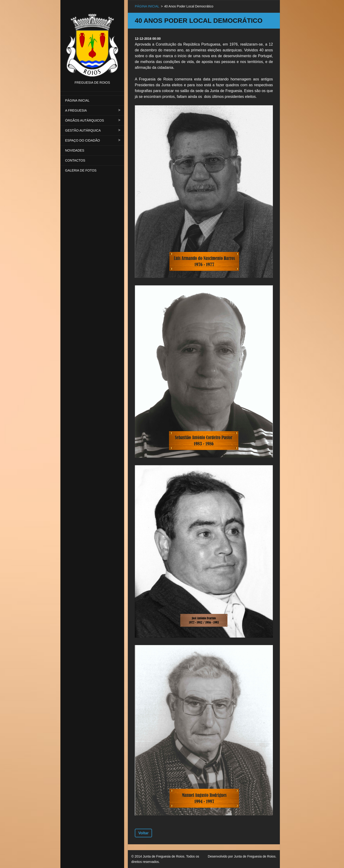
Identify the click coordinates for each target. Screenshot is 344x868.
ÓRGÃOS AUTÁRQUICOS (84, 120)
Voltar (143, 833)
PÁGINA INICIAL (77, 100)
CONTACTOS (75, 160)
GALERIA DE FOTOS (81, 170)
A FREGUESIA (76, 110)
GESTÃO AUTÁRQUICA (83, 130)
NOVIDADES (75, 150)
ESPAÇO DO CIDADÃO (83, 140)
